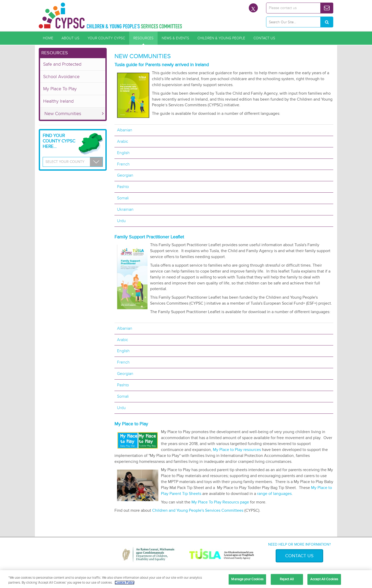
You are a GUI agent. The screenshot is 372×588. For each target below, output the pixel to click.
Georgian (125, 175)
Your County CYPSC (106, 38)
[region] (186, 579)
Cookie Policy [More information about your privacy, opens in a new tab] (125, 583)
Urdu (121, 221)
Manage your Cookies (247, 579)
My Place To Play (60, 89)
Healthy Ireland (58, 101)
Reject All (287, 579)
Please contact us (283, 8)
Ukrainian (125, 209)
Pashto (123, 187)
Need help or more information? (299, 544)
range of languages (274, 494)
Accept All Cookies (324, 579)
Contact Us (264, 38)
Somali (123, 198)
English (123, 153)
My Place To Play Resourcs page (221, 502)
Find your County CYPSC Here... (59, 141)
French (123, 164)
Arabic (123, 141)
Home (48, 38)
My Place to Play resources (237, 450)
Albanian (125, 130)
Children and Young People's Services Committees (198, 510)
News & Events (175, 38)
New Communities (63, 114)
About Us (70, 38)
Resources (143, 38)
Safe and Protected (62, 64)
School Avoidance (61, 77)
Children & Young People (221, 38)
